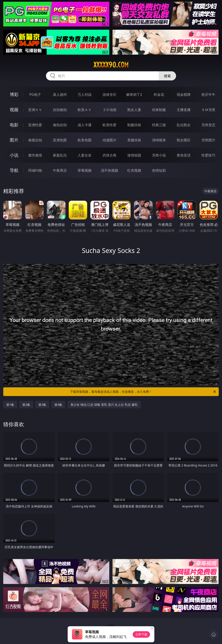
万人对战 (85, 95)
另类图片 (208, 140)
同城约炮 (35, 170)
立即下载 (141, 634)
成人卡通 (85, 125)
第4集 (58, 405)
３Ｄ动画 (109, 110)
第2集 (26, 405)
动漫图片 (109, 140)
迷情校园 (134, 155)
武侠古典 (109, 155)
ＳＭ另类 (208, 110)
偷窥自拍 (35, 140)
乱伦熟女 (184, 125)
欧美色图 (85, 140)
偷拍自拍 (60, 125)
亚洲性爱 (35, 125)
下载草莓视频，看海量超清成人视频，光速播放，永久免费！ (143, 392)
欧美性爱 (109, 125)
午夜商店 (60, 170)
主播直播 (184, 110)
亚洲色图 (60, 140)
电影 (14, 125)
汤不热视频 (109, 170)
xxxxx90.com (111, 65)
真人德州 (60, 95)
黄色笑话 (184, 155)
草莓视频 (85, 170)
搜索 (167, 76)
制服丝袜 (134, 125)
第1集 (10, 405)
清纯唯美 (159, 140)
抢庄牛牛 (208, 95)
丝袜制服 (159, 110)
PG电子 (35, 95)
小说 (14, 155)
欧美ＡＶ (85, 110)
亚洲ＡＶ (35, 110)
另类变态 (208, 125)
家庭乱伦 (60, 155)
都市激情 (35, 155)
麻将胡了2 (134, 95)
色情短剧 (159, 170)
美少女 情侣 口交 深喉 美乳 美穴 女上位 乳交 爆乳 (104, 405)
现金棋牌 (184, 95)
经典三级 (159, 125)
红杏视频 (134, 170)
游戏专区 (109, 95)
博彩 (14, 94)
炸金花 (159, 95)
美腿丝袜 (134, 140)
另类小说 (159, 155)
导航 (14, 170)
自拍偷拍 (60, 110)
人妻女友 (85, 155)
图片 (14, 140)
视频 (14, 110)
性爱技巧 (208, 155)
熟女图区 (184, 140)
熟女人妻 (134, 110)
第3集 (42, 405)
